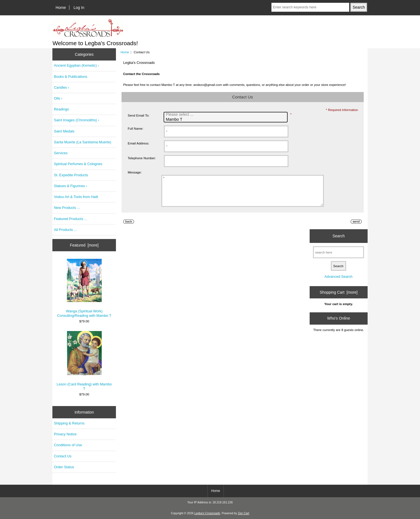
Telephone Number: (142, 158)
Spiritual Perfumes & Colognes (78, 164)
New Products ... (67, 208)
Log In (79, 8)
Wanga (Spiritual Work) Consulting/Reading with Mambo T (84, 288)
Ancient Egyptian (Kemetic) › (76, 65)
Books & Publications (71, 77)
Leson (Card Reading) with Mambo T (84, 361)
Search (339, 242)
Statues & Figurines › (70, 186)
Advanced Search (338, 282)
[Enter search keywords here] (310, 7)
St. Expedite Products (71, 175)
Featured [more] (84, 245)
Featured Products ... (70, 219)
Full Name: (135, 128)
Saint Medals (64, 131)
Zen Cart (244, 513)
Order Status (64, 467)
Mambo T (226, 120)
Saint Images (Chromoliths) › (76, 120)
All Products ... (65, 230)
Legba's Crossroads (207, 513)
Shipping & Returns (69, 423)
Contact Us (63, 456)
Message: (135, 172)
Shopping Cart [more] (339, 298)
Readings (61, 109)
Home (61, 8)
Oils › (58, 98)
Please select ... (226, 115)
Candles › (61, 87)
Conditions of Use (68, 445)
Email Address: (138, 143)
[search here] (338, 258)
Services (61, 153)
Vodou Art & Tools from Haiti (76, 197)
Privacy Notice (65, 434)
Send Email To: (139, 115)
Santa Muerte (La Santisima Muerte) (82, 142)
